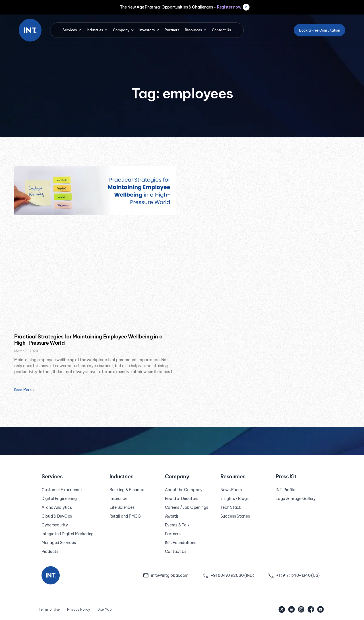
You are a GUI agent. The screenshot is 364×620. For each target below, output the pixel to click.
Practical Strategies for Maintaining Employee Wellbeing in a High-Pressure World (88, 340)
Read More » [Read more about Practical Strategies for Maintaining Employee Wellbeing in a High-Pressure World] (24, 390)
